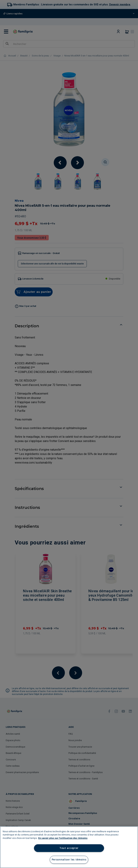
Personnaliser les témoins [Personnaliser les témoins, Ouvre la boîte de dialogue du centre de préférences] (69, 860)
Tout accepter (69, 848)
